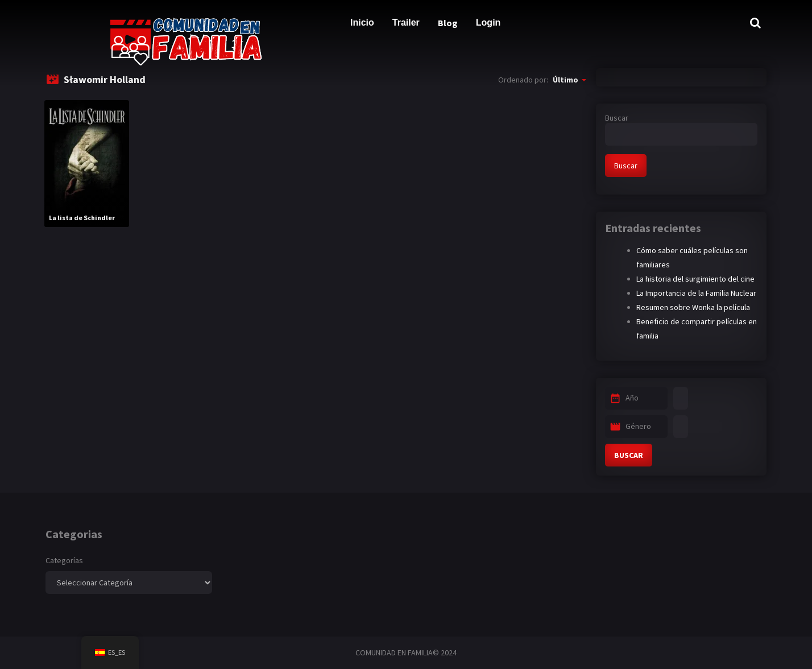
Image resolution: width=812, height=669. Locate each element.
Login (488, 22)
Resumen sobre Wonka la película (693, 307)
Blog (448, 23)
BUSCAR (629, 455)
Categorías (64, 560)
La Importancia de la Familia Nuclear (696, 293)
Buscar (617, 118)
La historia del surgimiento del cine (695, 279)
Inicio (362, 22)
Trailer (406, 22)
